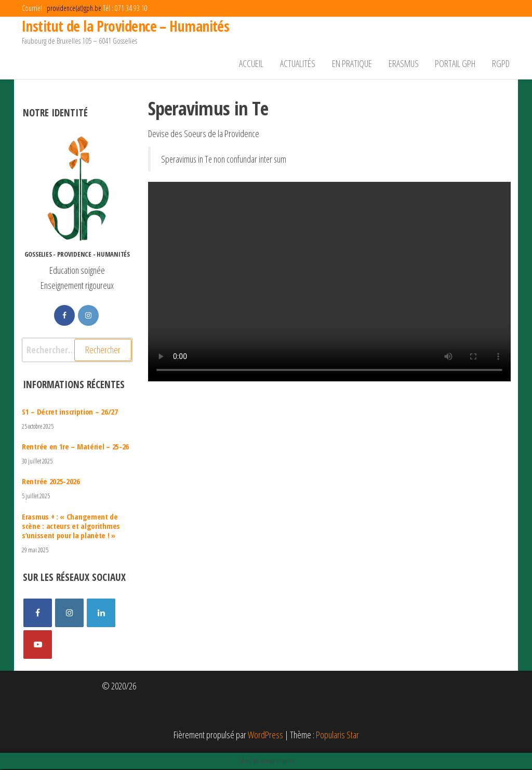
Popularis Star (337, 736)
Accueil (256, 64)
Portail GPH (457, 64)
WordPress (265, 736)
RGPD (501, 64)
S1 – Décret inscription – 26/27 (70, 413)
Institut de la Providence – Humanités (125, 26)
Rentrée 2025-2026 (51, 482)
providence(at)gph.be (74, 8)
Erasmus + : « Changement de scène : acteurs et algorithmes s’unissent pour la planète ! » (71, 526)
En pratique (355, 64)
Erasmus (406, 64)
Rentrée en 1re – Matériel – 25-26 (75, 447)
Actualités (302, 64)
